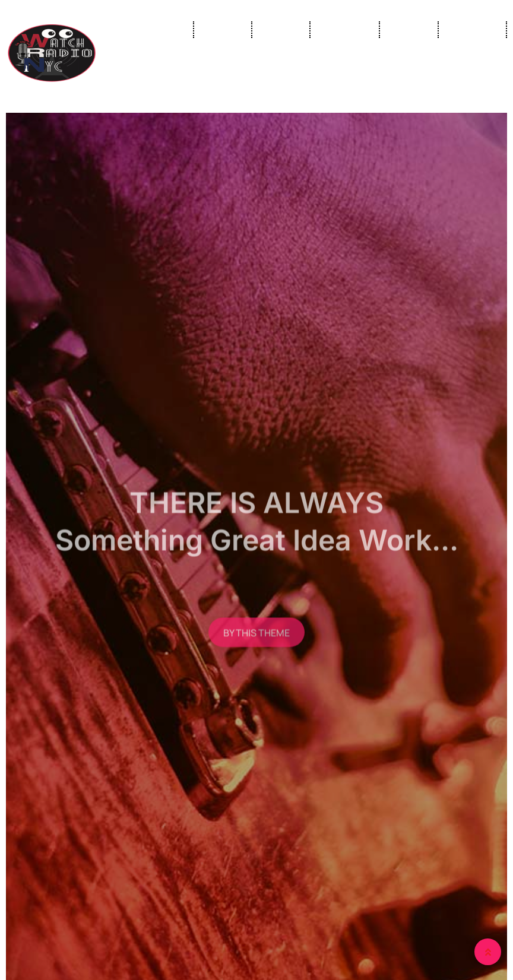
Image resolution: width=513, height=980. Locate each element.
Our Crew (345, 30)
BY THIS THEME (256, 642)
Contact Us (469, 77)
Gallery (409, 30)
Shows (281, 30)
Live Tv (223, 30)
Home (166, 30)
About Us (472, 30)
